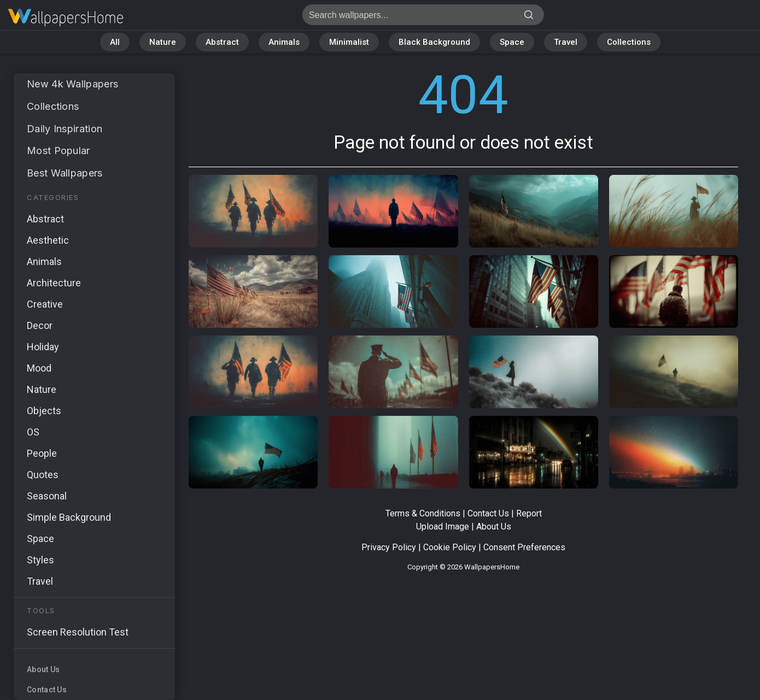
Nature (163, 42)
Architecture (54, 283)
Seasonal (47, 496)
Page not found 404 (66, 18)
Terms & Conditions (423, 513)
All (115, 42)
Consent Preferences (524, 547)
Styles (40, 560)
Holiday (43, 347)
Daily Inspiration (65, 129)
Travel (566, 42)
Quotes (43, 475)
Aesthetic (48, 240)
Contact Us (47, 690)
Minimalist (349, 42)
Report (529, 513)
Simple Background (69, 517)
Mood (39, 368)
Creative (45, 304)
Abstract (222, 42)
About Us (43, 669)
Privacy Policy (389, 547)
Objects (44, 411)
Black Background (434, 42)
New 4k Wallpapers (72, 84)
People (42, 453)
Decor (40, 325)
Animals (284, 42)
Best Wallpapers (65, 173)
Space (512, 42)
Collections (629, 42)
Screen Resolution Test (78, 632)
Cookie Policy (450, 547)
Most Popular (59, 151)
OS (33, 432)
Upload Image (443, 527)
